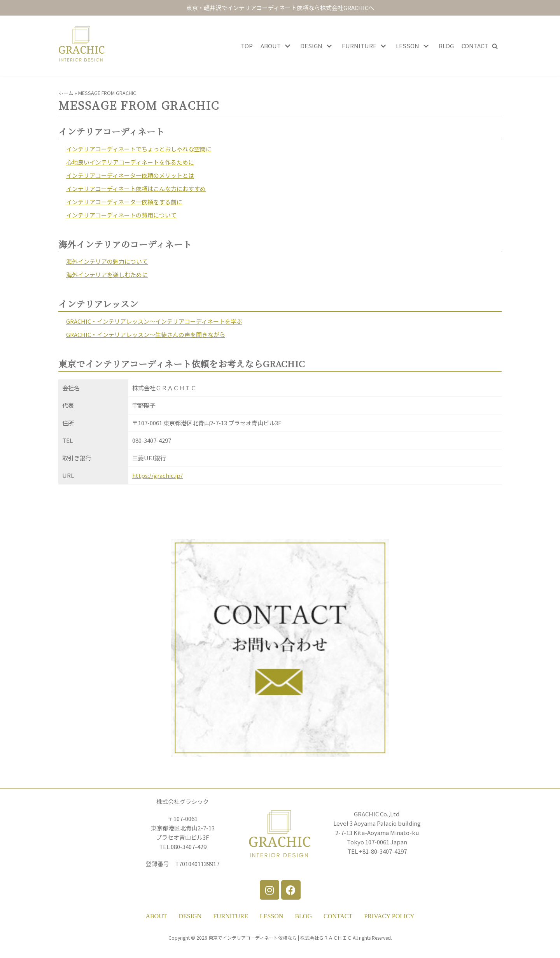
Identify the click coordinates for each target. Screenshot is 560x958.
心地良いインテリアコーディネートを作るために (130, 162)
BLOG (446, 46)
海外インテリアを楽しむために (107, 275)
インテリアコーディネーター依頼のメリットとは (130, 175)
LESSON (271, 916)
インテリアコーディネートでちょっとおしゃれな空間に (139, 149)
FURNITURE (231, 916)
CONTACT (475, 46)
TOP (247, 46)
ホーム (66, 93)
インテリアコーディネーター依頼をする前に (124, 202)
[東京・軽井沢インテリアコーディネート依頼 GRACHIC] (82, 46)
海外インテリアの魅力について (107, 261)
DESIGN (190, 916)
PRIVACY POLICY (389, 916)
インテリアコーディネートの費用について (121, 215)
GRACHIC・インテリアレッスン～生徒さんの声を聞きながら (146, 334)
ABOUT (156, 916)
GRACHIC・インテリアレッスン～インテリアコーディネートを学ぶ (154, 321)
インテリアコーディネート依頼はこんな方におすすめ (136, 189)
